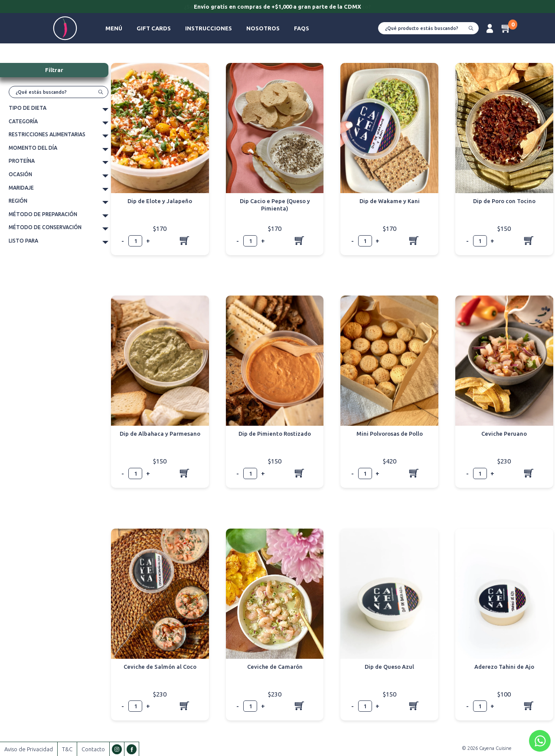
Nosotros (263, 28)
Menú (114, 28)
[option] (277, 7)
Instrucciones (209, 28)
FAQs (302, 28)
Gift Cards (154, 28)
